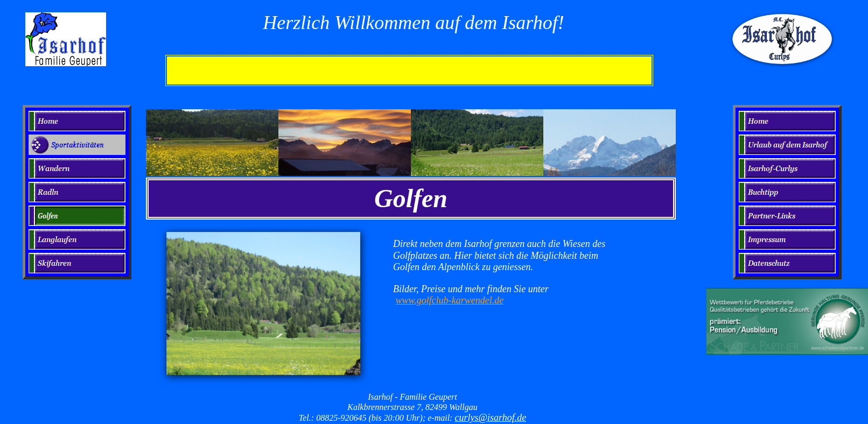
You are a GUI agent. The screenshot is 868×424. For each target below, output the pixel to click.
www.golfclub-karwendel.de (450, 300)
